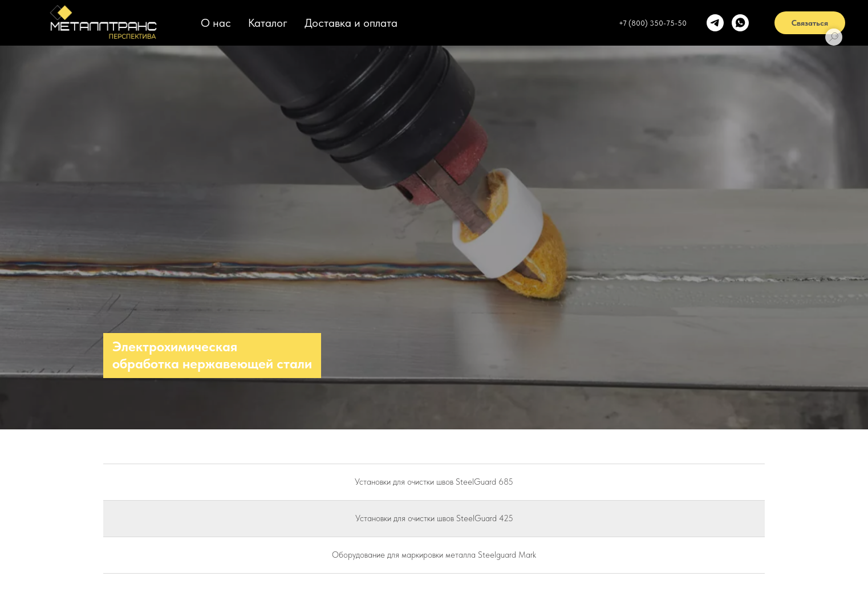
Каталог (268, 23)
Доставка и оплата (351, 23)
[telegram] (715, 23)
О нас (216, 23)
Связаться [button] (810, 23)
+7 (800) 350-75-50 (653, 23)
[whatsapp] (740, 23)
